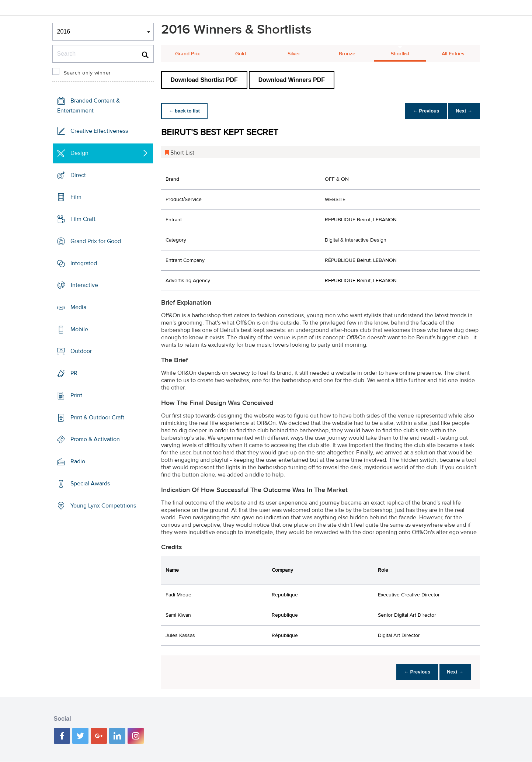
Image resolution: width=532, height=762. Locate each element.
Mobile (79, 329)
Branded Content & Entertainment (88, 106)
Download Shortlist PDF (204, 80)
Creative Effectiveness (99, 131)
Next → (463, 111)
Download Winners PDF (292, 80)
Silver (294, 54)
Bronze (347, 54)
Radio (78, 461)
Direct (78, 175)
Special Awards (90, 484)
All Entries (453, 54)
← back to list (186, 111)
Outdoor (81, 351)
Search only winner (87, 73)
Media (78, 307)
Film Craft (83, 219)
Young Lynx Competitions (103, 505)
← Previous (422, 111)
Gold (241, 54)
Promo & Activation (95, 439)
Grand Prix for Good (96, 241)
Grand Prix (187, 54)
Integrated (84, 263)
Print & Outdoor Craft (97, 418)
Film (76, 197)
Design (79, 153)
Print (76, 395)
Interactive (84, 285)
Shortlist (400, 54)
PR (74, 373)
